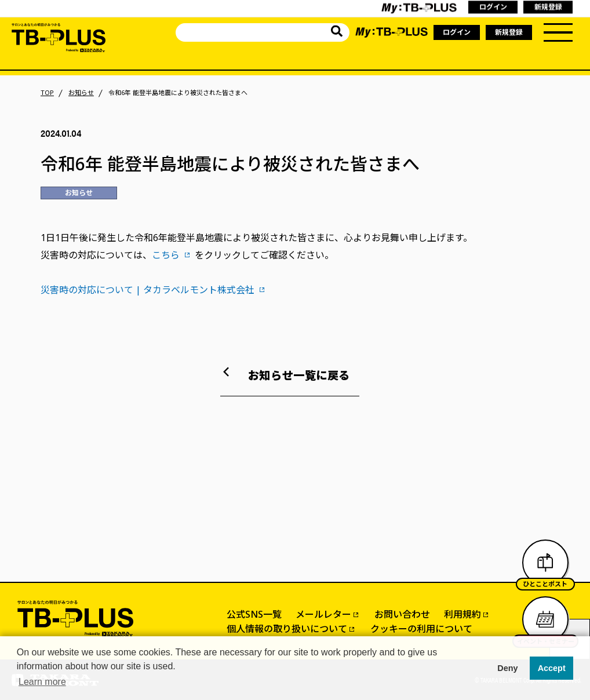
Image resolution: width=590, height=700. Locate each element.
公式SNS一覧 (254, 614)
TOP (47, 93)
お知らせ (81, 93)
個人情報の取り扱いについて (287, 629)
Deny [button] (507, 668)
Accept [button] (552, 668)
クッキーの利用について (421, 629)
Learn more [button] (42, 682)
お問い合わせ (402, 614)
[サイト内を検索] (337, 33)
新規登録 (509, 32)
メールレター (323, 614)
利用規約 (462, 614)
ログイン (457, 32)
